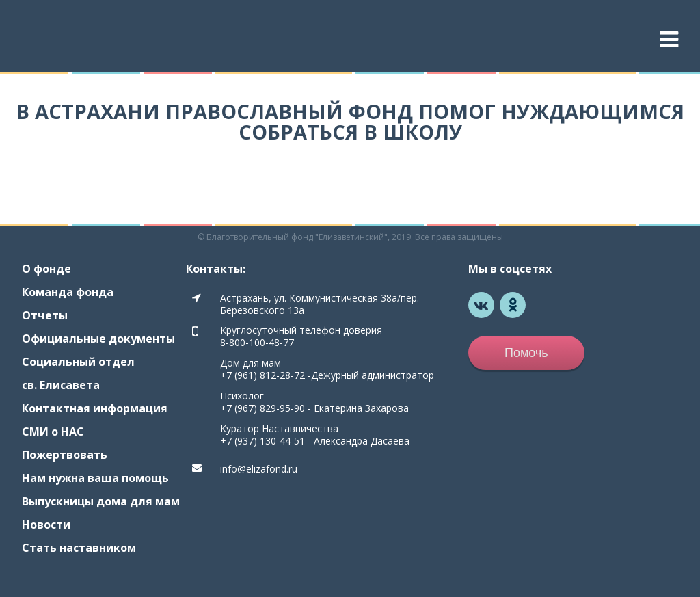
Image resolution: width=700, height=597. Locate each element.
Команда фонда (68, 292)
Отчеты (45, 315)
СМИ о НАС (53, 432)
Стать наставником (79, 548)
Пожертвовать (65, 455)
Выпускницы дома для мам (101, 501)
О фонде (46, 269)
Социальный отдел (78, 362)
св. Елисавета (61, 385)
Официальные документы (98, 339)
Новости (46, 525)
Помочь (526, 353)
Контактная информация (95, 408)
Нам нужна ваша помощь (95, 478)
